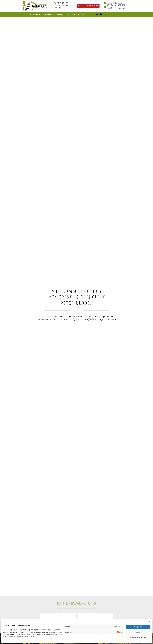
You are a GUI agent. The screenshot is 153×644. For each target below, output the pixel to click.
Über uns (75, 14)
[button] (149, 622)
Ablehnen (138, 632)
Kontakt (85, 14)
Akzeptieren (138, 627)
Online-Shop (63, 14)
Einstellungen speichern (138, 637)
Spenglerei (48, 14)
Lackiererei (34, 14)
